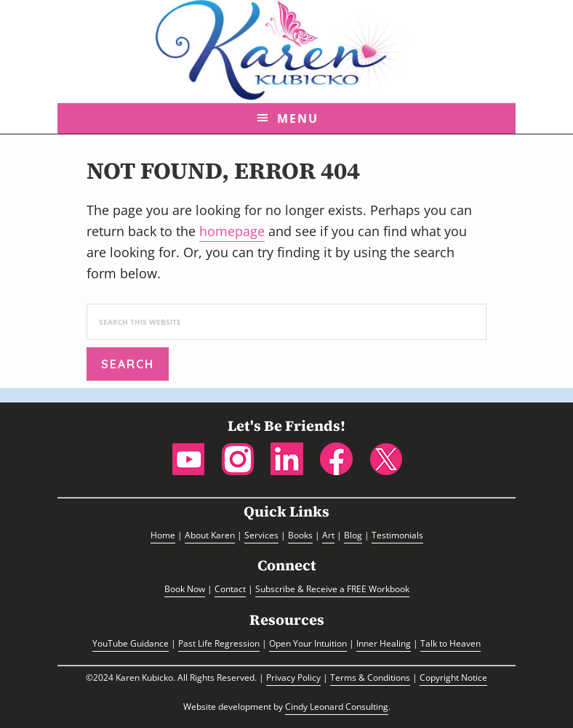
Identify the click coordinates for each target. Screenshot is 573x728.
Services (261, 535)
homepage (232, 231)
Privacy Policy (293, 678)
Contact (230, 589)
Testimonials (397, 535)
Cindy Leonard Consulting (337, 707)
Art (328, 535)
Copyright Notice (453, 678)
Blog (353, 535)
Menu (298, 118)
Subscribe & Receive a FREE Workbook (332, 589)
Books (300, 535)
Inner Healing (384, 643)
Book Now (185, 589)
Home (163, 535)
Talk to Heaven (450, 643)
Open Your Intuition (308, 643)
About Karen (210, 535)
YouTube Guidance (131, 643)
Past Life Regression (219, 643)
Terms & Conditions (370, 678)
